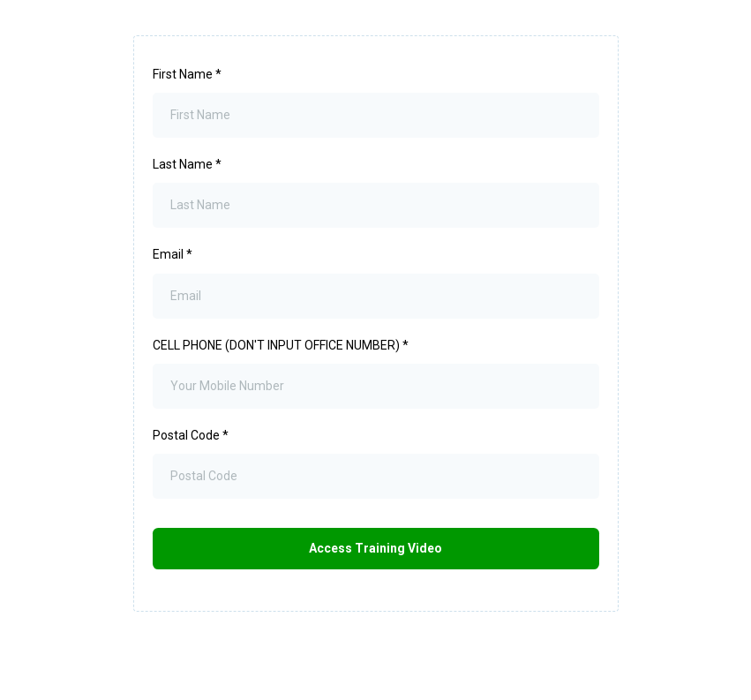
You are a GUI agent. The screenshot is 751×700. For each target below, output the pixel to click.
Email (173, 254)
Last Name (187, 164)
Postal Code (191, 435)
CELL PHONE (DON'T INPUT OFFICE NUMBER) (281, 345)
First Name (187, 74)
